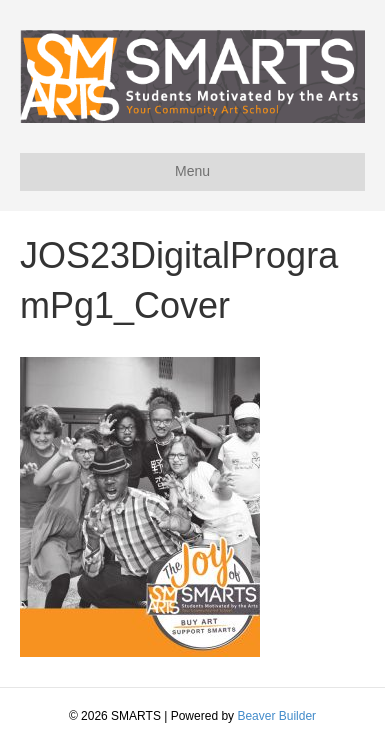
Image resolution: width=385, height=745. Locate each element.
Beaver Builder (276, 716)
